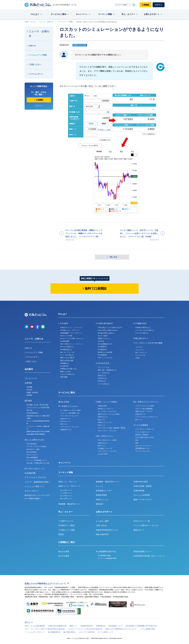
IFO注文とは (102, 381)
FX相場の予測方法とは (143, 328)
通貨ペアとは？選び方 (67, 358)
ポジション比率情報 (142, 495)
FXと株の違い (65, 366)
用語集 (61, 534)
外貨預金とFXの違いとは (68, 369)
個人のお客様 (64, 551)
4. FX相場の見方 (140, 323)
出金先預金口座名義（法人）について (149, 556)
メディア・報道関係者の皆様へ (37, 482)
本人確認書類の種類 (104, 555)
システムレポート (36, 74)
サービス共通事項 (141, 425)
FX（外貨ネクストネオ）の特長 (70, 410)
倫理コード (74, 626)
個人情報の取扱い (70, 632)
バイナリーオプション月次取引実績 (38, 407)
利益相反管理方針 (87, 626)
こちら (96, 86)
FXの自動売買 (102, 355)
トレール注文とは (104, 384)
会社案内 (29, 369)
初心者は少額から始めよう (106, 333)
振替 (137, 443)
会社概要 (29, 387)
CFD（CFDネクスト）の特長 (107, 440)
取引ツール (64, 424)
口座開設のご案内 (67, 542)
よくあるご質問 (102, 521)
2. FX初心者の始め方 (104, 323)
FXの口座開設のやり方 (105, 344)
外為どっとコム (30, 22)
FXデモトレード (65, 421)
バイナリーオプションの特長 (145, 406)
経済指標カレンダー (104, 491)
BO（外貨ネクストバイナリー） (147, 402)
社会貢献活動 (30, 473)
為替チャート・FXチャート (69, 486)
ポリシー (29, 622)
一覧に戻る (113, 257)
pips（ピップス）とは (67, 352)
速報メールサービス (142, 500)
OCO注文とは (102, 378)
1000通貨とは (65, 363)
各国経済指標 (101, 495)
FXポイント (102, 425)
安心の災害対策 (32, 452)
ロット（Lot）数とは (67, 355)
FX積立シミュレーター (105, 422)
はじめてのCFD (103, 454)
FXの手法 (101, 341)
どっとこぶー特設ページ (35, 486)
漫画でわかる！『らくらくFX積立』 (109, 414)
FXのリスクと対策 (66, 336)
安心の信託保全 (32, 444)
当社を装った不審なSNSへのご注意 (38, 463)
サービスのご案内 (58, 14)
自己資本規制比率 (32, 413)
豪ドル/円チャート (66, 499)
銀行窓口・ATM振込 (142, 435)
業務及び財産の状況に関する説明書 (38, 431)
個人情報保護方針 (54, 632)
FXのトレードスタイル (105, 358)
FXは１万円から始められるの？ (108, 330)
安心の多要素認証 (32, 457)
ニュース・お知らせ (46, 22)
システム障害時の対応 (147, 629)
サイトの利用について (105, 632)
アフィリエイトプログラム (35, 477)
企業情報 (28, 383)
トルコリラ (139, 347)
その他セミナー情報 (66, 530)
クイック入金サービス (142, 432)
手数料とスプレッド (104, 339)
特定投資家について (116, 626)
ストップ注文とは (104, 373)
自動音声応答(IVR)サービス (107, 530)
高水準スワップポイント (106, 409)
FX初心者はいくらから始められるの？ (110, 328)
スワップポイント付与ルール (145, 429)
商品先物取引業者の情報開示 (36, 434)
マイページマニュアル (142, 451)
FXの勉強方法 (102, 350)
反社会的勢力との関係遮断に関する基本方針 (141, 626)
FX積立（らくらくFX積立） (107, 402)
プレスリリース (31, 378)
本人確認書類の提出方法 (106, 551)
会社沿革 (29, 390)
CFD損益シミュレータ (105, 448)
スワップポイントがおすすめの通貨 (148, 343)
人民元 (138, 358)
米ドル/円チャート (66, 490)
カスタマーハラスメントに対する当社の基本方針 (85, 629)
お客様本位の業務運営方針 (57, 626)
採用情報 (29, 395)
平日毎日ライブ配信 (66, 525)
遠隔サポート (139, 530)
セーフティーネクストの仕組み (37, 446)
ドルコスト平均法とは (67, 374)
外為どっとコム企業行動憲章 (35, 626)
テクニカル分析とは (142, 333)
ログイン (159, 5)
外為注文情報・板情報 (142, 486)
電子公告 (29, 410)
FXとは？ (35, 14)
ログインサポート (32, 491)
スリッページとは (104, 367)
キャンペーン (82, 14)
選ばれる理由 (64, 402)
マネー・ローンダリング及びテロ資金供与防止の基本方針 (45, 629)
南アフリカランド (141, 352)
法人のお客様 (64, 556)
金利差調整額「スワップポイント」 (72, 333)
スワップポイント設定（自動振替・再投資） (112, 428)
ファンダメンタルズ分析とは (145, 330)
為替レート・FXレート (68, 482)
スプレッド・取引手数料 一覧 (70, 413)
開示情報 (28, 401)
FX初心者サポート (141, 338)
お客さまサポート (152, 14)
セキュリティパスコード (143, 446)
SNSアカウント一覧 (142, 521)
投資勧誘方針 (101, 626)
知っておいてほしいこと (35, 468)
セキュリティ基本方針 (87, 632)
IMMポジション (102, 500)
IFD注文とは (102, 376)
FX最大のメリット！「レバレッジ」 (72, 328)
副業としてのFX (65, 372)
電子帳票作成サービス (142, 448)
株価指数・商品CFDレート (69, 504)
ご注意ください (35, 64)
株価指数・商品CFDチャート (108, 482)
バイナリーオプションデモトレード (147, 417)
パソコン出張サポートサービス (146, 525)
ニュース (99, 486)
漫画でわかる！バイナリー (144, 411)
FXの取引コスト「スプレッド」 (70, 330)
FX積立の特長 (102, 406)
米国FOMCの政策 (141, 482)
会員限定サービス (66, 430)
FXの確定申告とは (66, 350)
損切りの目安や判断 (67, 361)
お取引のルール (65, 419)
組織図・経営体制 (32, 392)
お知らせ (32, 46)
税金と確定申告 (102, 534)
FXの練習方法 (102, 347)
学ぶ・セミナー (128, 14)
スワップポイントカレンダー (69, 416)
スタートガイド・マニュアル (69, 427)
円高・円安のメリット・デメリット (72, 344)
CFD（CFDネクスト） (105, 436)
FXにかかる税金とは (67, 347)
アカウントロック (32, 455)
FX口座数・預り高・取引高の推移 (37, 405)
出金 (137, 440)
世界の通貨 (64, 377)
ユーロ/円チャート (66, 493)
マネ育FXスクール (66, 521)
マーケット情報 (105, 14)
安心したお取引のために (35, 440)
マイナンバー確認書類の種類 (107, 558)
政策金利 (99, 504)
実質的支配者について (142, 551)
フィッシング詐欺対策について (37, 460)
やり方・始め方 (103, 336)
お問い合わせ (101, 525)
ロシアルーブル (140, 355)
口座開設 (146, 5)
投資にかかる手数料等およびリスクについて (45, 584)
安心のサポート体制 (33, 449)
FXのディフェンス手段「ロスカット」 (73, 339)
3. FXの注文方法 (103, 363)
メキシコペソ (140, 350)
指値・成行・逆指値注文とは (107, 370)
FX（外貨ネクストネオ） (69, 406)
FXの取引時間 (65, 341)
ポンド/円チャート (66, 496)
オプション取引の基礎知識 (144, 409)
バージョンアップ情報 (65, 22)
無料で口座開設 (96, 288)
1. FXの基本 (63, 323)
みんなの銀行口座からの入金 (145, 437)
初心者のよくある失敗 (105, 352)
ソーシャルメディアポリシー (35, 632)
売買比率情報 (139, 491)
